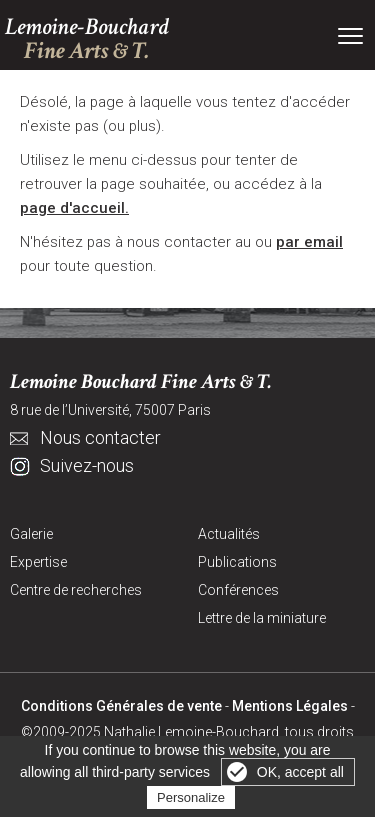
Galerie (31, 534)
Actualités (229, 534)
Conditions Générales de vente (121, 706)
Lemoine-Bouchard (87, 39)
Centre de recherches (76, 590)
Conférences (238, 590)
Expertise (38, 562)
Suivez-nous (87, 465)
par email (309, 242)
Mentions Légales (290, 706)
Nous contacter (100, 437)
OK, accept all (300, 772)
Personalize (191, 797)
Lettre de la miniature (262, 618)
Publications (237, 562)
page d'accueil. (74, 208)
